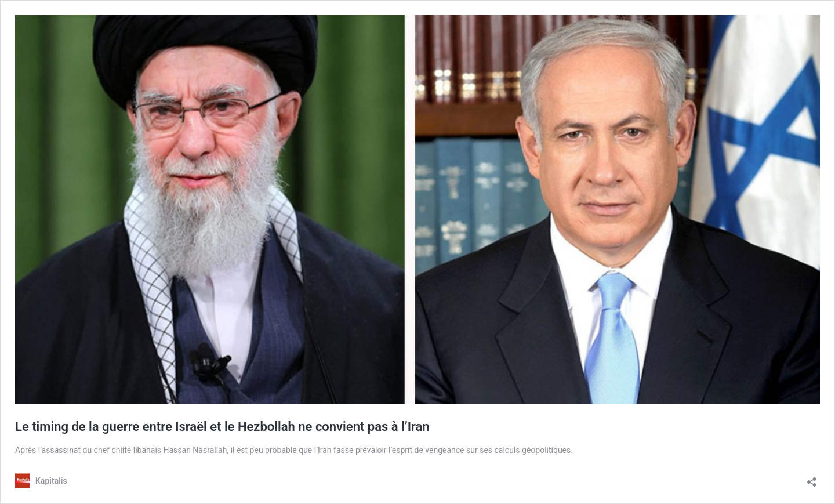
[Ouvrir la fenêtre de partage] (812, 478)
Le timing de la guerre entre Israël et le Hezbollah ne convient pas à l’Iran (222, 427)
